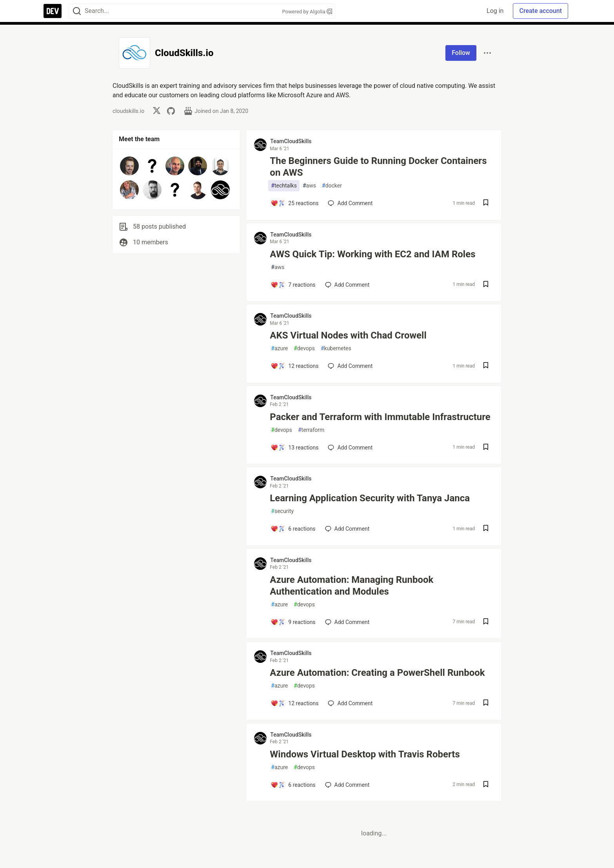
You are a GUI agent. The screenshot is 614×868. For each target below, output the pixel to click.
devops (304, 348)
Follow (461, 53)
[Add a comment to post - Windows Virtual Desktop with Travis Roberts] (293, 785)
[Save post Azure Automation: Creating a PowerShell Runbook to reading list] (486, 703)
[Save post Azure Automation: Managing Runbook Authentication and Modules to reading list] (486, 622)
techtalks (284, 186)
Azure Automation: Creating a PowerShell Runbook (377, 673)
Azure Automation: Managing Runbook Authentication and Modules (352, 586)
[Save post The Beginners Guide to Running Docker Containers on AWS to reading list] (486, 203)
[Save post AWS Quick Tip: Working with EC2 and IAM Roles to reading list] (486, 285)
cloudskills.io (128, 111)
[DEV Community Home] (53, 11)
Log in (495, 11)
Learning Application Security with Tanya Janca (370, 498)
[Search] (77, 11)
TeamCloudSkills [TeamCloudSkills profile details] (291, 141)
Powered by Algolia (307, 12)
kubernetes (336, 348)
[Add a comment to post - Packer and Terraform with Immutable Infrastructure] (294, 448)
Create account (540, 11)
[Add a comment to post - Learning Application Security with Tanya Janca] (293, 529)
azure (279, 348)
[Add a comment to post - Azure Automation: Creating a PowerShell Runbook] (294, 703)
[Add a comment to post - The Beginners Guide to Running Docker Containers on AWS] (294, 203)
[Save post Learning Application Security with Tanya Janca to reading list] (486, 529)
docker (332, 186)
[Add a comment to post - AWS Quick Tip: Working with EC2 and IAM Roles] (293, 285)
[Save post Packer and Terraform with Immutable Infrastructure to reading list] (486, 448)
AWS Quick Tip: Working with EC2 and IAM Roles (372, 254)
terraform (311, 430)
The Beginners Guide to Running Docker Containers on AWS (378, 167)
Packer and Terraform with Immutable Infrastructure (380, 417)
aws (309, 186)
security (282, 511)
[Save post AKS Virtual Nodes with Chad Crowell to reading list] (486, 366)
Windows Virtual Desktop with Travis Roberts (365, 754)
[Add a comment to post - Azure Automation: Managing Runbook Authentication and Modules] (293, 622)
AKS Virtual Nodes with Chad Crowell (348, 335)
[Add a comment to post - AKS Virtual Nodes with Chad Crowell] (294, 366)
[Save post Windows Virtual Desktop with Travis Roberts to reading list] (486, 785)
